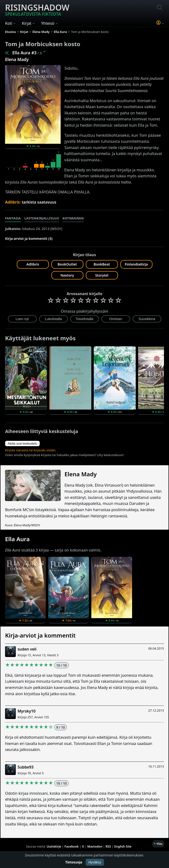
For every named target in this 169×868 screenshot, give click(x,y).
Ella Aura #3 (24, 53)
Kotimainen (73, 218)
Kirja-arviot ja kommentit (40, 635)
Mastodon (95, 846)
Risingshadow (37, 9)
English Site (123, 846)
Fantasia (13, 218)
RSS (108, 846)
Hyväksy (95, 862)
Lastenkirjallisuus (42, 218)
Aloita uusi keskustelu (22, 443)
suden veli (27, 649)
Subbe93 (26, 767)
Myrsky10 (26, 711)
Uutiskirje (54, 846)
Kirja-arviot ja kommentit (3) (29, 239)
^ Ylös (158, 844)
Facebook (72, 846)
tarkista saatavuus (39, 202)
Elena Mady (17, 59)
